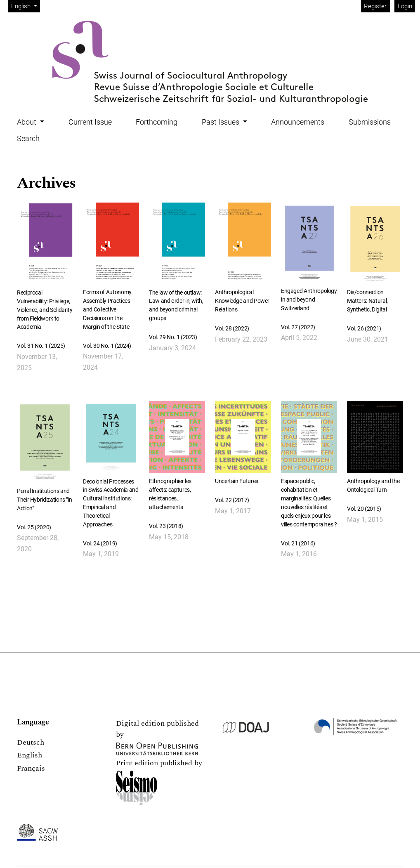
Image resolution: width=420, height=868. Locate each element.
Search (28, 138)
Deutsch (31, 742)
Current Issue (90, 122)
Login (405, 6)
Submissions (370, 122)
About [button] (27, 122)
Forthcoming (157, 122)
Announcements (298, 122)
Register (375, 6)
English (25, 6)
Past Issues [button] (221, 122)
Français (31, 768)
